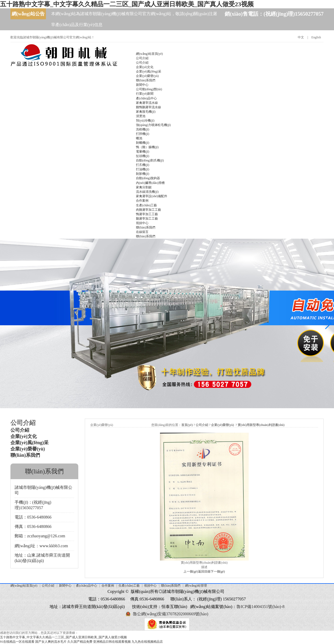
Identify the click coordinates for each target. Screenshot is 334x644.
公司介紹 (142, 58)
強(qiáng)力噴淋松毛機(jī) (153, 125)
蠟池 (139, 138)
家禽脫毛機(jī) (146, 112)
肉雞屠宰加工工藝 (148, 210)
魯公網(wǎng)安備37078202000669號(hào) (171, 614)
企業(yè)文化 (145, 67)
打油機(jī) (143, 169)
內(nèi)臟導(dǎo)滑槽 (150, 183)
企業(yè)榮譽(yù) (147, 76)
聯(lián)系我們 (146, 80)
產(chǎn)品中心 (146, 98)
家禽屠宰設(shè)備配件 (152, 196)
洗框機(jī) (143, 129)
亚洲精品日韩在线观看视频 (112, 642)
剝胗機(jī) (143, 174)
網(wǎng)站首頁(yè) (149, 54)
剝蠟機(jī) (143, 143)
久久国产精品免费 (80, 642)
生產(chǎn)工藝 (146, 205)
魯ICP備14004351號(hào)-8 (260, 607)
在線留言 (142, 232)
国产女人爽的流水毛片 (51, 642)
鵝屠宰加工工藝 (147, 219)
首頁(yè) (187, 425)
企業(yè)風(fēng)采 (149, 71)
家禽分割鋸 (144, 187)
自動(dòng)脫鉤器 (148, 178)
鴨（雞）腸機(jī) (147, 147)
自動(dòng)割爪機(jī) (150, 160)
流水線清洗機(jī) (147, 192)
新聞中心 (142, 85)
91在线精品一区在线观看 (17, 642)
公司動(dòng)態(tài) (149, 89)
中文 (301, 37)
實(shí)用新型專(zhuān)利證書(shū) (261, 425)
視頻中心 (142, 223)
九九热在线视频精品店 (147, 642)
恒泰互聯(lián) (174, 607)
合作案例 (142, 201)
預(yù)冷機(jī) (145, 121)
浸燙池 (141, 116)
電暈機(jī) (143, 152)
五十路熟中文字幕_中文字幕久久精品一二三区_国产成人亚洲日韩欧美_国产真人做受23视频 (127, 4)
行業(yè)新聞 (145, 94)
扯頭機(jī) (143, 156)
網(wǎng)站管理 (196, 586)
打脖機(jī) (143, 134)
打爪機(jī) (143, 165)
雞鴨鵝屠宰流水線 (148, 107)
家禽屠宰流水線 (147, 103)
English (316, 37)
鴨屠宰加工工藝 (147, 214)
